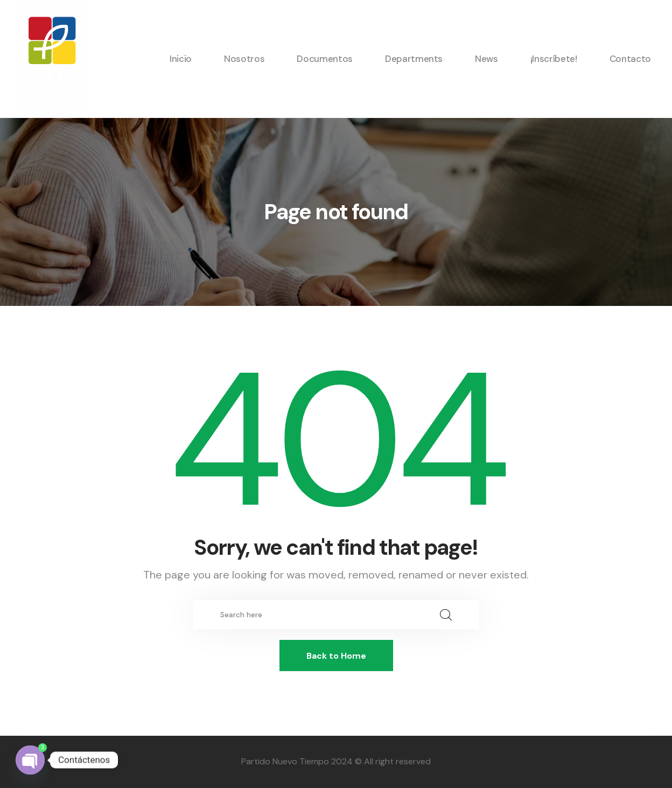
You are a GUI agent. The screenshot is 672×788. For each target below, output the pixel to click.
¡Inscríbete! (554, 59)
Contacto (630, 59)
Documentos (325, 59)
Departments (414, 59)
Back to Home (336, 656)
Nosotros (244, 59)
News (486, 59)
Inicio (181, 59)
